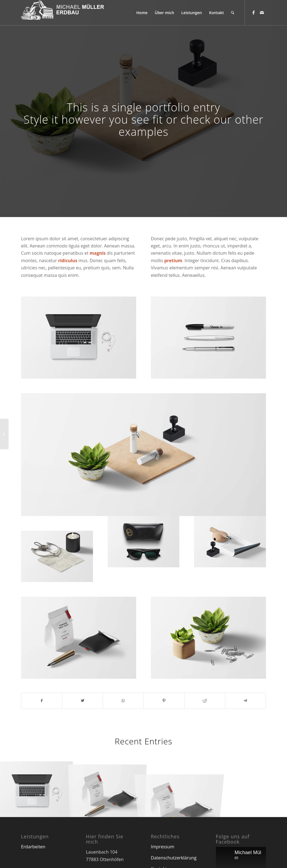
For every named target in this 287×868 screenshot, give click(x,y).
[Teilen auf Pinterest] (164, 701)
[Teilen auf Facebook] (42, 701)
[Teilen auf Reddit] (205, 701)
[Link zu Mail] (262, 12)
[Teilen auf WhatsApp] (123, 701)
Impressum (162, 847)
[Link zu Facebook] (254, 12)
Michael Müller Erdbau (259, 852)
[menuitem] (142, 13)
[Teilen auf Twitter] (82, 701)
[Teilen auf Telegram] (245, 701)
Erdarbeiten (33, 847)
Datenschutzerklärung (174, 858)
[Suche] (233, 13)
